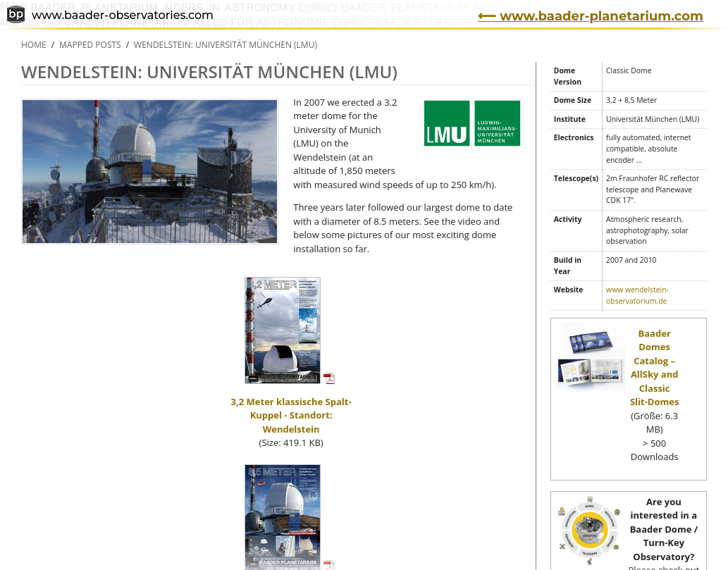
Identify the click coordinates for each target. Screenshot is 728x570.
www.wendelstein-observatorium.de (637, 295)
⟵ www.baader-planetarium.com (591, 16)
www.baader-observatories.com (110, 16)
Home (34, 45)
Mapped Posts (90, 45)
